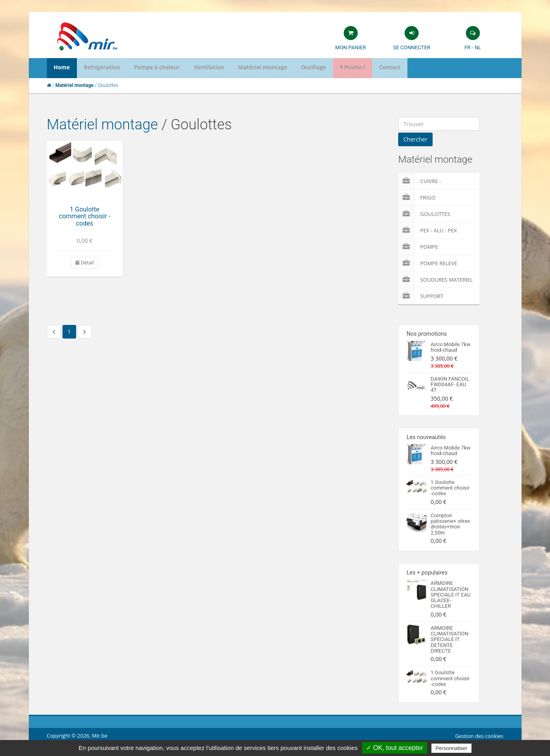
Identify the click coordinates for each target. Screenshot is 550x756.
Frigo (417, 198)
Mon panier (351, 47)
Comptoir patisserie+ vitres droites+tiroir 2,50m (450, 524)
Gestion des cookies (479, 736)
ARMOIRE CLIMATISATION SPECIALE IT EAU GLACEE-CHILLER (451, 595)
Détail (85, 263)
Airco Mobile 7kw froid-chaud (451, 347)
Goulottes (424, 214)
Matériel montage (103, 125)
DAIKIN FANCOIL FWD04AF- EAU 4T (450, 385)
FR (467, 47)
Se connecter (412, 47)
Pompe (418, 247)
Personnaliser (451, 748)
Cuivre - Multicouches (429, 181)
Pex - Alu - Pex (427, 230)
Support (421, 296)
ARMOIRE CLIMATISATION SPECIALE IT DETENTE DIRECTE (449, 639)
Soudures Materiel (435, 280)
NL (478, 47)
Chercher (415, 139)
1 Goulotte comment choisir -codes (85, 216)
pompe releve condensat (428, 263)
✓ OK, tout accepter (395, 748)
